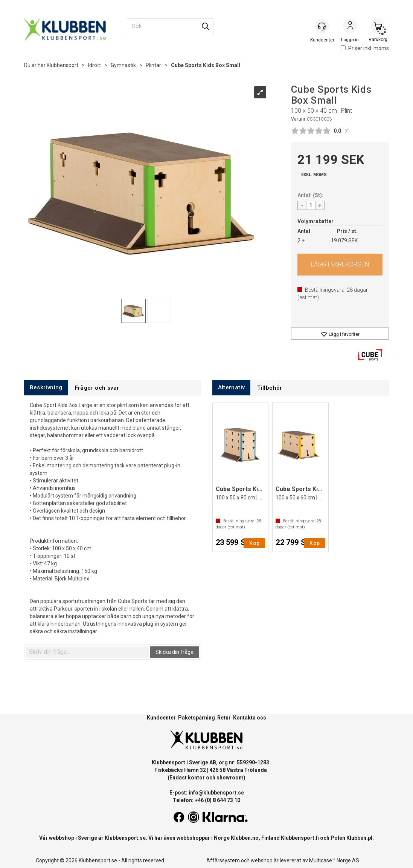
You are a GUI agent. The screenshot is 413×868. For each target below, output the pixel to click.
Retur (224, 718)
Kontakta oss (250, 718)
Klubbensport (62, 65)
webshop (262, 860)
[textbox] (87, 652)
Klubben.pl (359, 838)
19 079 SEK (344, 240)
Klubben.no (245, 838)
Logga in (350, 27)
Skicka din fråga (174, 652)
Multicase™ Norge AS (334, 860)
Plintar (153, 65)
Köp (340, 265)
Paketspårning (197, 718)
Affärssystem (223, 860)
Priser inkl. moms (365, 48)
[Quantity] (311, 205)
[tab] (46, 388)
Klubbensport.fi (300, 838)
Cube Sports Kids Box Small (206, 65)
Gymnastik (123, 65)
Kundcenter (161, 718)
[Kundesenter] (322, 26)
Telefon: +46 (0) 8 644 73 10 (207, 800)
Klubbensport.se (125, 838)
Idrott (94, 65)
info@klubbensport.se (216, 793)
